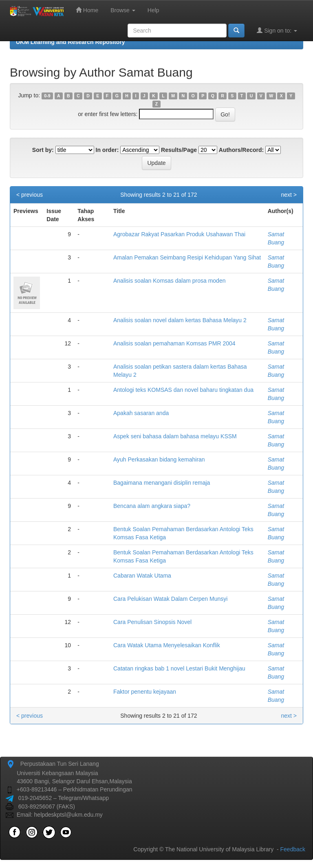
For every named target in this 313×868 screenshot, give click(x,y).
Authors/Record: (241, 150)
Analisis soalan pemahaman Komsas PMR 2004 (174, 343)
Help (153, 10)
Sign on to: (277, 30)
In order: (107, 150)
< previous (30, 195)
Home (87, 10)
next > (289, 195)
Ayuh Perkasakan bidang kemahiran (159, 459)
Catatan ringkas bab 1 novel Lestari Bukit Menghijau (179, 668)
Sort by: (43, 150)
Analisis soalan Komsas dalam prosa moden (169, 281)
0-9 (47, 96)
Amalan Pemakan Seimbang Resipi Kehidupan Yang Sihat (187, 257)
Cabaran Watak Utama (142, 576)
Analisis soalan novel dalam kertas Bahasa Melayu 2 (180, 320)
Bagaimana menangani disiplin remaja (162, 483)
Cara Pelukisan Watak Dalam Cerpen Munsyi (170, 599)
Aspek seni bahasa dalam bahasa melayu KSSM (175, 436)
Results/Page (179, 150)
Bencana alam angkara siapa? (152, 506)
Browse (123, 10)
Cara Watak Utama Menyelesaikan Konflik (167, 645)
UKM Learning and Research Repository (71, 42)
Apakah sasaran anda (141, 413)
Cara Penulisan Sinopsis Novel (152, 622)
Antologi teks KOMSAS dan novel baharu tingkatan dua (183, 390)
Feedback (293, 849)
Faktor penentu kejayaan (145, 692)
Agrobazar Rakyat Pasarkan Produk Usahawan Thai (179, 234)
